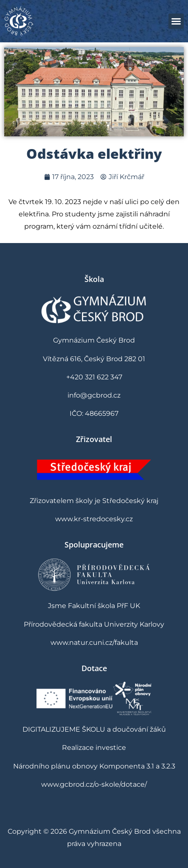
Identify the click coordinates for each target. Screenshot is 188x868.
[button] (176, 21)
